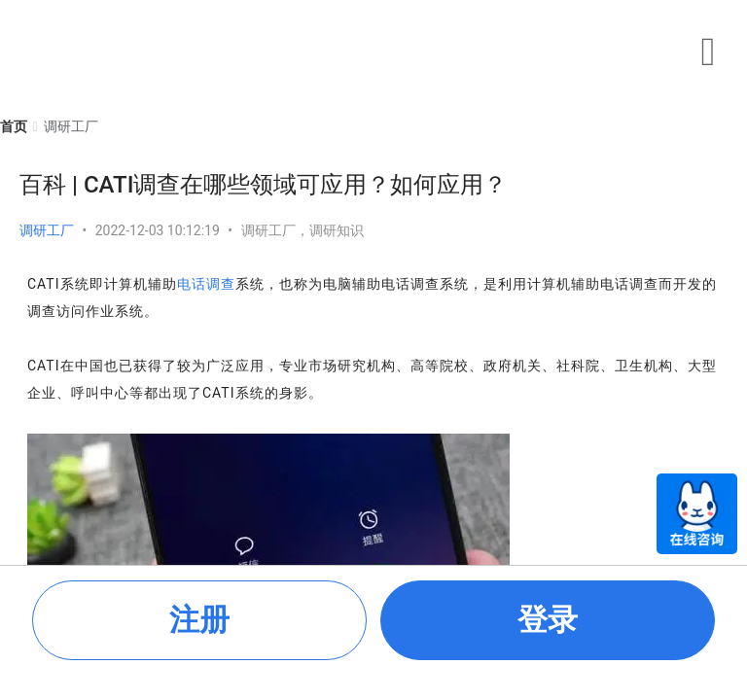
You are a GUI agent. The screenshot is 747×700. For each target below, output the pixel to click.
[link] (14, 126)
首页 (14, 126)
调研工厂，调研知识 (302, 230)
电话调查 (206, 284)
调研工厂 (47, 230)
